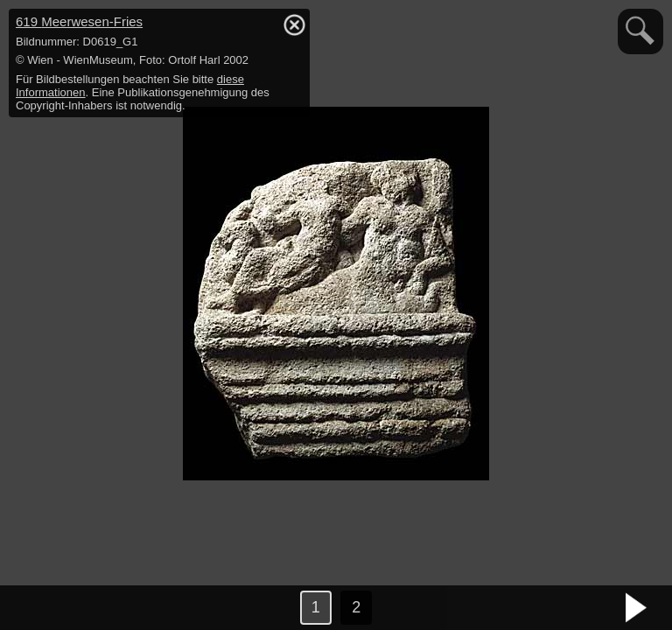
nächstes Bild (637, 608)
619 (79, 21)
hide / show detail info (294, 24)
